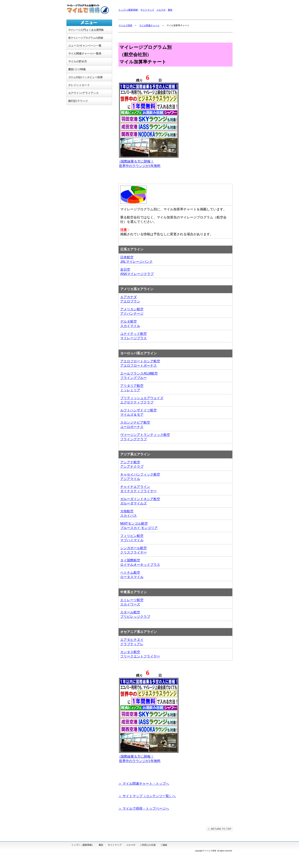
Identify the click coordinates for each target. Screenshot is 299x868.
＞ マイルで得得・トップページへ (144, 808)
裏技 (170, 10)
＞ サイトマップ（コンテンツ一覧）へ (147, 796)
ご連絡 (164, 845)
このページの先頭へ (220, 829)
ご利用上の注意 (148, 845)
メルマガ (161, 10)
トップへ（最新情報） (83, 845)
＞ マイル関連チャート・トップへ (144, 784)
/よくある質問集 (86, 30)
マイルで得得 (125, 25)
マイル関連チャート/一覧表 (85, 54)
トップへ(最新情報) (128, 10)
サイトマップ (147, 10)
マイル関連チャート (149, 25)
